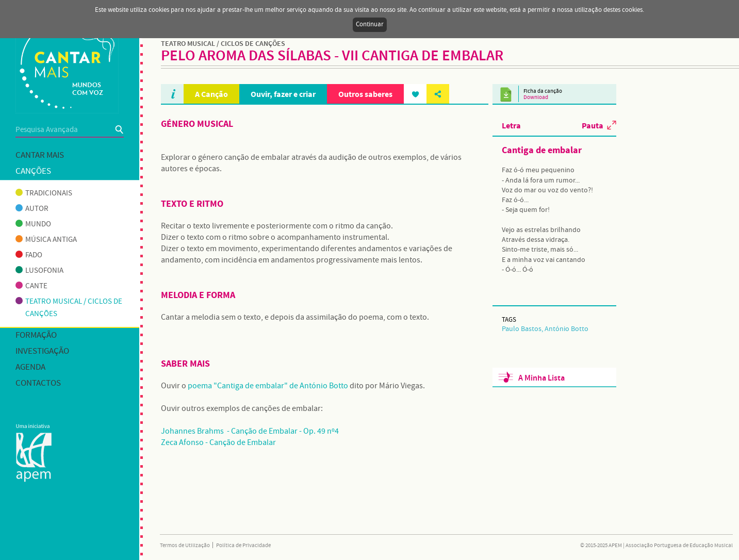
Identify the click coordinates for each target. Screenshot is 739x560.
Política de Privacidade (243, 546)
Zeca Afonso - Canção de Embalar (218, 443)
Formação (36, 335)
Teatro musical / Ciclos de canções (69, 308)
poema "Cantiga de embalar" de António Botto (268, 386)
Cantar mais (40, 155)
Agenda (30, 367)
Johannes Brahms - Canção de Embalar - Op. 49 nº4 (250, 431)
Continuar (370, 24)
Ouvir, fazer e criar (283, 94)
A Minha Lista (541, 378)
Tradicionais (44, 193)
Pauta (593, 125)
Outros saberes (365, 94)
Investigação (42, 351)
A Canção (211, 94)
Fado (29, 255)
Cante (31, 286)
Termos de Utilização (185, 546)
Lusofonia (39, 271)
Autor (32, 209)
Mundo (33, 224)
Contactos (38, 383)
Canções (33, 171)
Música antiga (46, 240)
